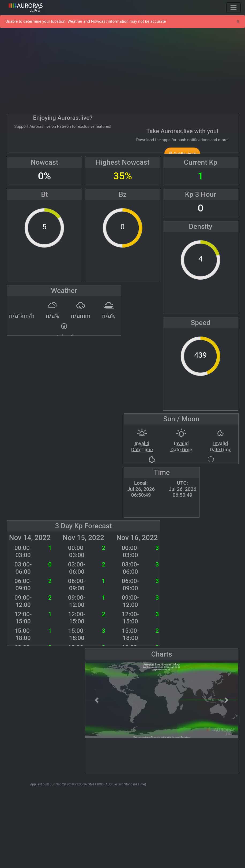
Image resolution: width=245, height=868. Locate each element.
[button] (97, 700)
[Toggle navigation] (233, 7)
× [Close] (238, 21)
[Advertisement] (123, 70)
